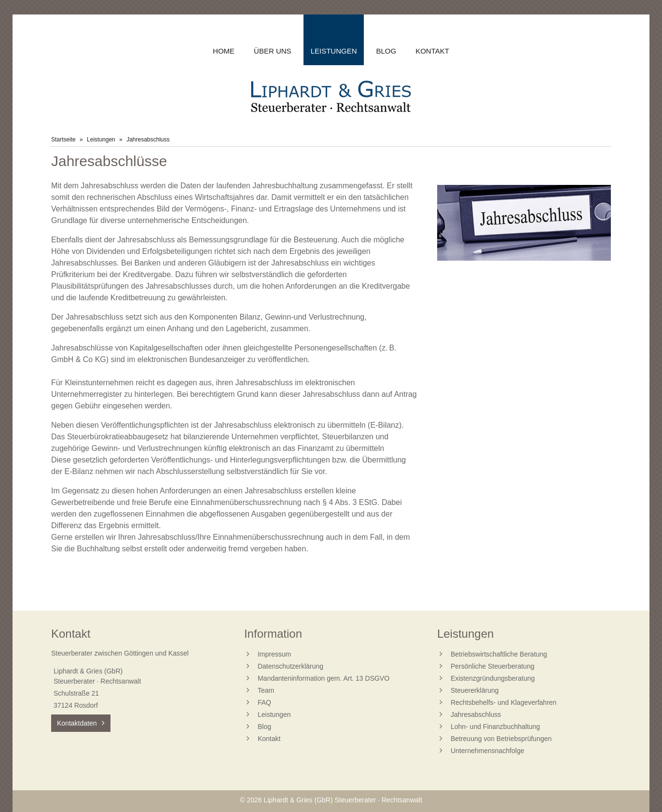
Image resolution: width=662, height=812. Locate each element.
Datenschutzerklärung (290, 666)
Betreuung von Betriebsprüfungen (501, 739)
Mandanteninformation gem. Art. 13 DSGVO (324, 678)
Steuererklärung (475, 690)
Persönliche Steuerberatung (493, 666)
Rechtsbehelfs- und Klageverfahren (503, 702)
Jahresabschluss (476, 714)
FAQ (264, 702)
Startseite (63, 140)
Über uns (273, 51)
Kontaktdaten (77, 723)
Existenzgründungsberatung (493, 678)
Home (224, 51)
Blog (386, 51)
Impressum (274, 654)
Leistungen (334, 51)
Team (266, 690)
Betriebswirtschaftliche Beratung (499, 654)
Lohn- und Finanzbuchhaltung (495, 727)
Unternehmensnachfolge (488, 751)
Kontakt (432, 51)
